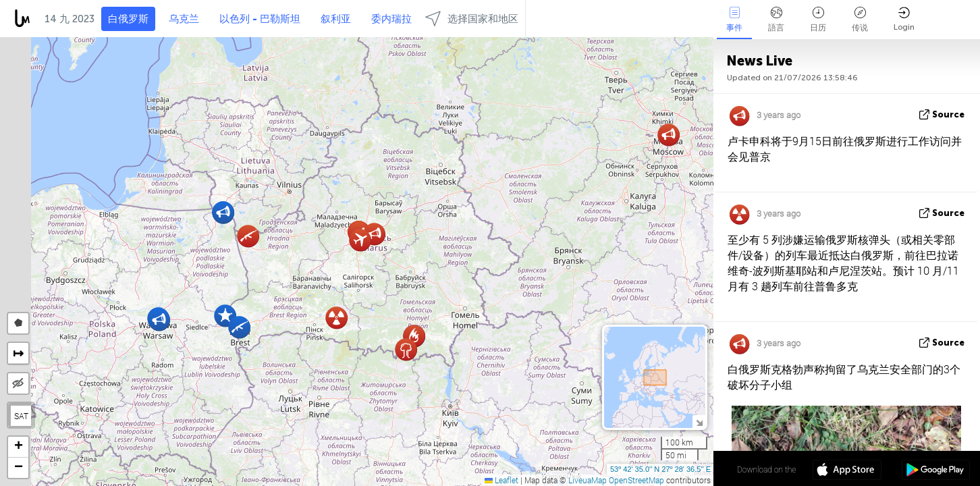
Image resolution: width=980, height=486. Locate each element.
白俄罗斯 (128, 19)
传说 (860, 20)
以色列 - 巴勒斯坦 (260, 19)
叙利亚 (336, 19)
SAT (21, 416)
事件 (734, 20)
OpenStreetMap (636, 480)
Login (904, 19)
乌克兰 (184, 19)
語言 (776, 20)
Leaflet (501, 480)
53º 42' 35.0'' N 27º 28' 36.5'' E (660, 469)
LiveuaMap (588, 480)
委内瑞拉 (391, 19)
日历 (818, 20)
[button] (223, 212)
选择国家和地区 (472, 19)
